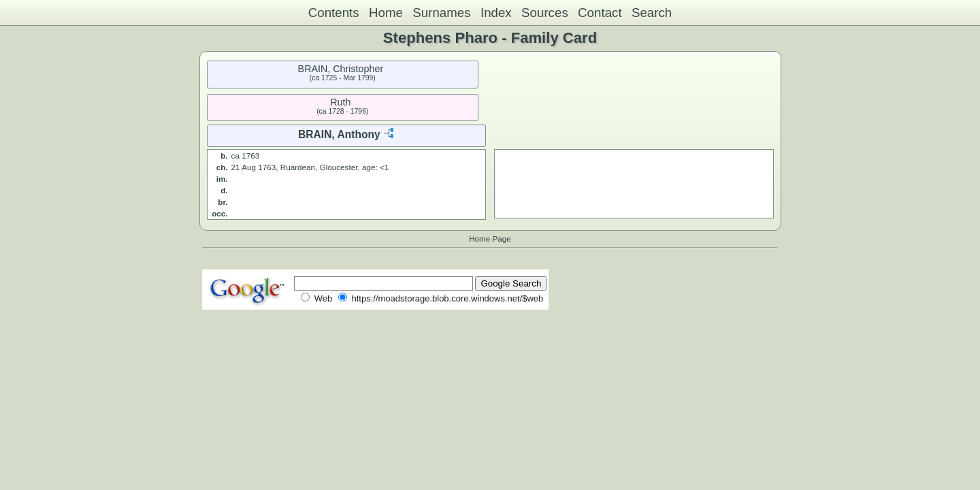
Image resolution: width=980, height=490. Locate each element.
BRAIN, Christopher (341, 69)
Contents (334, 13)
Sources (545, 13)
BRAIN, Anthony (339, 134)
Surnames (441, 13)
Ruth (340, 102)
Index (496, 13)
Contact (600, 13)
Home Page (490, 239)
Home (386, 13)
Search (652, 13)
